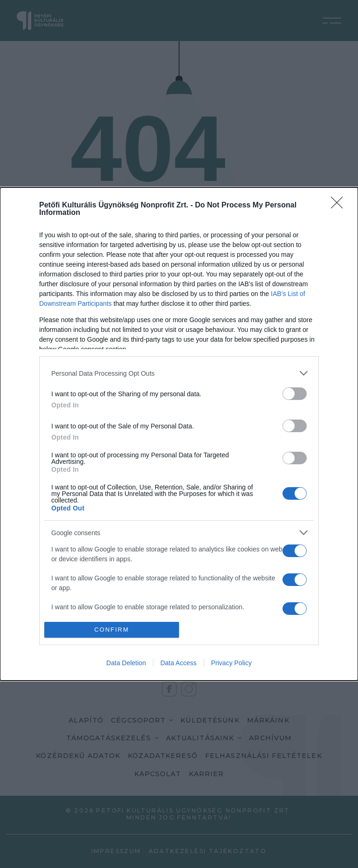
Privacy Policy (231, 663)
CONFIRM (112, 630)
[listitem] (179, 373)
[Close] (340, 206)
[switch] (295, 394)
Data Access (179, 663)
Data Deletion (126, 663)
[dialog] (179, 434)
